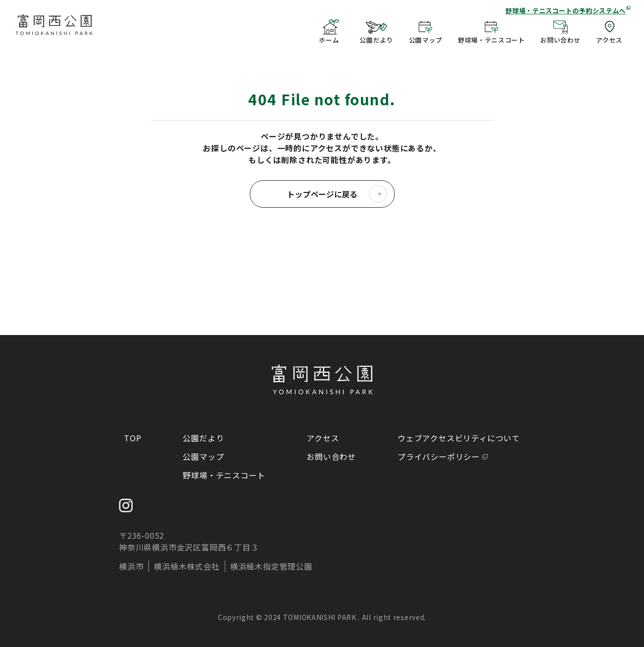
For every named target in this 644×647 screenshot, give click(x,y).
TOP (132, 438)
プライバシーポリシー (439, 456)
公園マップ (203, 456)
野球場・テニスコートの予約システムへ (566, 11)
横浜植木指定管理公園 (271, 566)
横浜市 (131, 566)
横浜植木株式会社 (187, 566)
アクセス (323, 438)
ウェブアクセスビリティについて (459, 438)
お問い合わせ (331, 456)
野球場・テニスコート (224, 475)
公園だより (203, 438)
